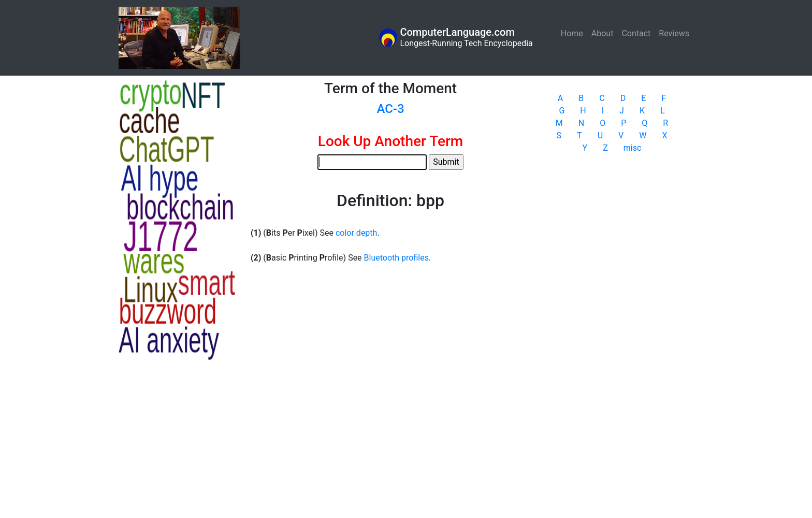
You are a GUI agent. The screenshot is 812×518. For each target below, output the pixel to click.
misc (633, 148)
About (603, 33)
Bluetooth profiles (396, 258)
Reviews (674, 33)
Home (574, 33)
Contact (636, 33)
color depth (356, 233)
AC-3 (390, 109)
